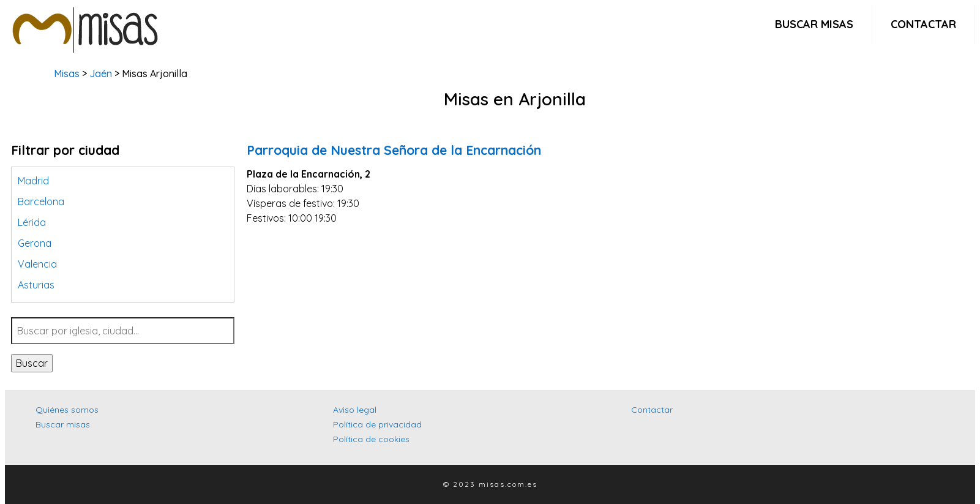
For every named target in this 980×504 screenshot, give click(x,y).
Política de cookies (371, 439)
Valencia (37, 264)
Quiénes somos (67, 410)
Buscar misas (814, 24)
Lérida (32, 222)
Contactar (923, 24)
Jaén (101, 73)
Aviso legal (355, 410)
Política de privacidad (377, 424)
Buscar (32, 363)
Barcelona (41, 201)
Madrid (33, 181)
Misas (67, 73)
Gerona (35, 243)
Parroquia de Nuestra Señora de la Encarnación (394, 150)
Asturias (36, 285)
